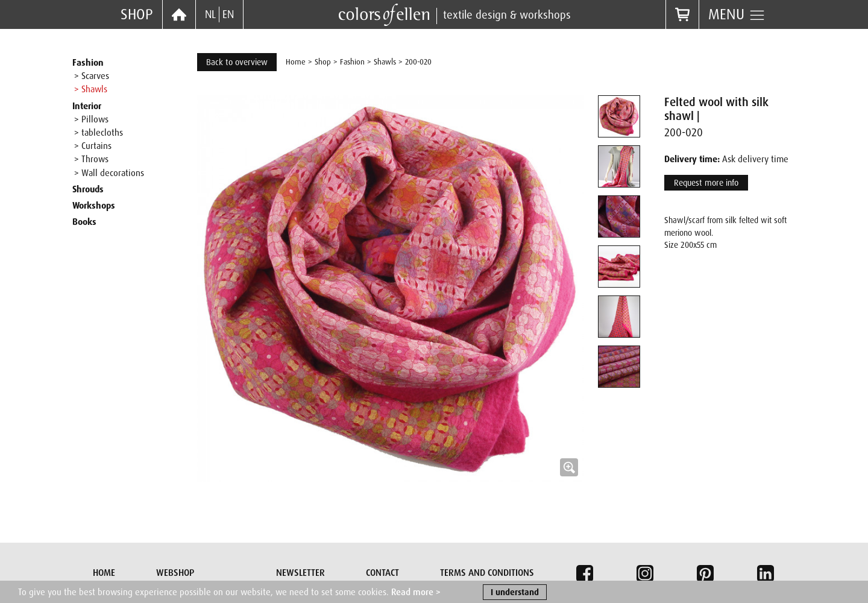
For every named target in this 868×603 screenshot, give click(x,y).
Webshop (175, 573)
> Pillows (91, 119)
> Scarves (92, 76)
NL (210, 14)
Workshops (94, 206)
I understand (515, 593)
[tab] (619, 116)
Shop (137, 14)
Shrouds (88, 189)
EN (228, 14)
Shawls (385, 62)
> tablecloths (99, 133)
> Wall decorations (109, 173)
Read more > (416, 593)
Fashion (88, 63)
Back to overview (237, 62)
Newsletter (300, 573)
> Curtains (93, 146)
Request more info (706, 183)
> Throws (91, 159)
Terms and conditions (487, 573)
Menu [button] (737, 14)
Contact (382, 573)
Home (296, 62)
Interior (87, 106)
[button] (391, 289)
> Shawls (91, 89)
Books (84, 222)
